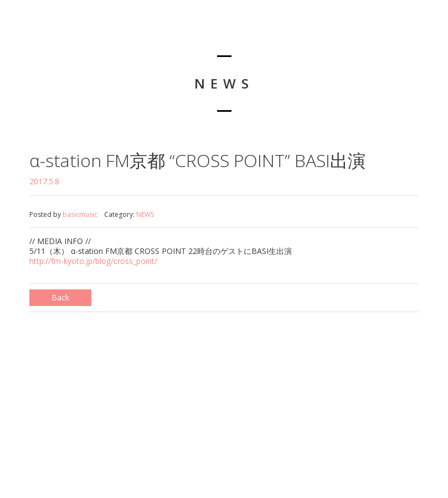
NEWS (145, 214)
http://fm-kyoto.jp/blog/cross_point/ (93, 261)
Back (60, 297)
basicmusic (80, 214)
